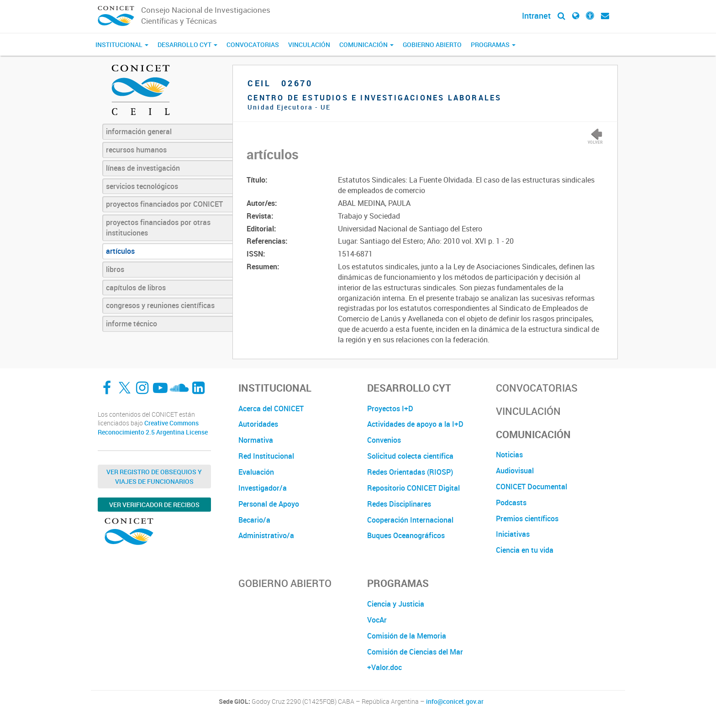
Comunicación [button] (366, 45)
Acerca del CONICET (271, 409)
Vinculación (309, 45)
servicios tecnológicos (142, 186)
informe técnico (132, 324)
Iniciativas (513, 534)
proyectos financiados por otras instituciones (158, 228)
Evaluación (256, 472)
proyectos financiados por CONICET (164, 204)
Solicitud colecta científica (410, 456)
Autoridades (258, 424)
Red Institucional (266, 456)
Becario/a (254, 520)
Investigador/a (263, 488)
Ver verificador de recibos (154, 505)
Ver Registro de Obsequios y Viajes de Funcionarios (154, 477)
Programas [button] (493, 45)
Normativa (256, 440)
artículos (120, 251)
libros (115, 269)
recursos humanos (136, 150)
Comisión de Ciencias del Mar (415, 652)
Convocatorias (253, 45)
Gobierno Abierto (432, 45)
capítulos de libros (136, 288)
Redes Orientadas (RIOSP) (410, 472)
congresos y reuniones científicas (160, 305)
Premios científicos (527, 519)
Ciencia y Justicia (396, 604)
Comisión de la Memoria (407, 636)
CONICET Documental (532, 487)
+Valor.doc (384, 667)
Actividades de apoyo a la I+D (415, 424)
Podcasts (511, 503)
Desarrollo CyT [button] (187, 45)
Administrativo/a (266, 535)
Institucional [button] (122, 45)
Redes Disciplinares (399, 504)
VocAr (377, 620)
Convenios (384, 440)
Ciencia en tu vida (525, 550)
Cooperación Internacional (410, 520)
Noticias (509, 455)
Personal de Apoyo (269, 504)
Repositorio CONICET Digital (413, 488)
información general (139, 131)
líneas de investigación (143, 168)
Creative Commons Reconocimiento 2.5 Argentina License (153, 427)
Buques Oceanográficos (406, 535)
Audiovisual (515, 471)
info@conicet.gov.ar (455, 702)
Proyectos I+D (390, 409)
